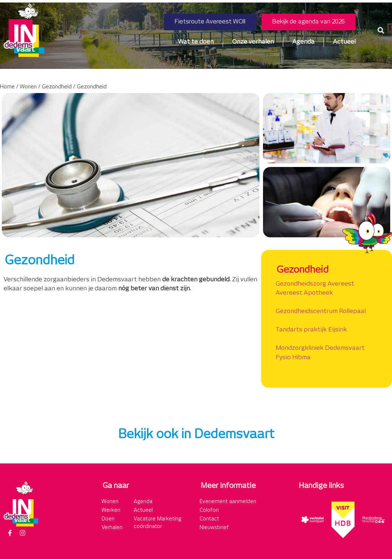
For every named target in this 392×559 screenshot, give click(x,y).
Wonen (28, 87)
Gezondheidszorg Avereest (315, 284)
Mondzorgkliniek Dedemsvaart (320, 348)
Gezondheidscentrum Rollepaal (321, 311)
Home (7, 87)
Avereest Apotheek (304, 293)
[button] (381, 30)
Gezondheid (57, 87)
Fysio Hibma (293, 357)
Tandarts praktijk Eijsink (311, 330)
